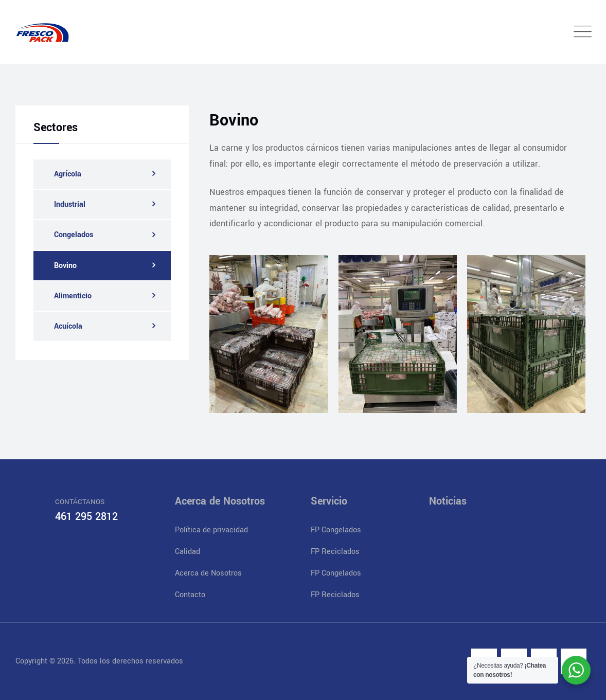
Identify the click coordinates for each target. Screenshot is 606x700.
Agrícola (68, 174)
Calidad (188, 552)
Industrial (70, 204)
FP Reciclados (335, 552)
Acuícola (68, 326)
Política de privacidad (211, 530)
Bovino (65, 266)
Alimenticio (73, 296)
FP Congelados (336, 530)
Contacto (190, 595)
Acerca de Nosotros (208, 573)
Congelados (74, 235)
